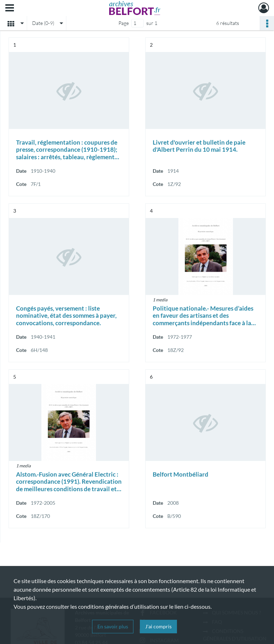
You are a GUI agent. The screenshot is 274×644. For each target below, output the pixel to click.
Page (124, 23)
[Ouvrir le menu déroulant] (10, 9)
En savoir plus (113, 626)
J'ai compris (158, 626)
